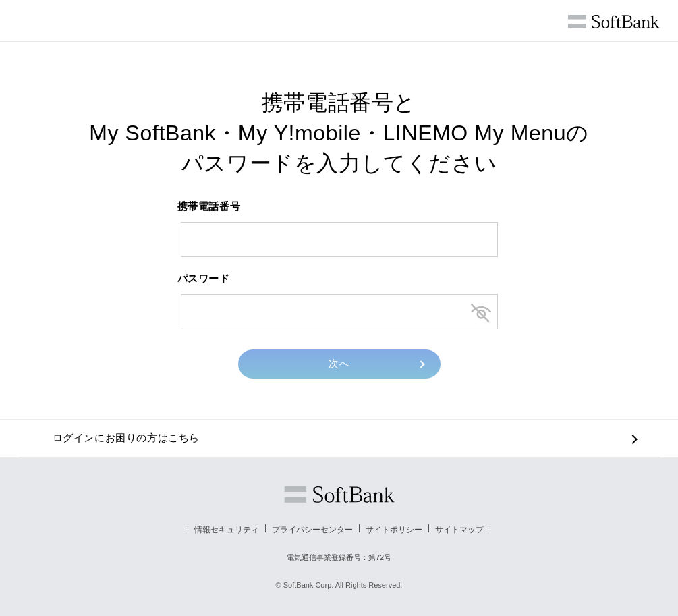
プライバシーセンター (312, 530)
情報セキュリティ (227, 530)
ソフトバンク (339, 495)
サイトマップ (459, 530)
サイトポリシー (394, 530)
